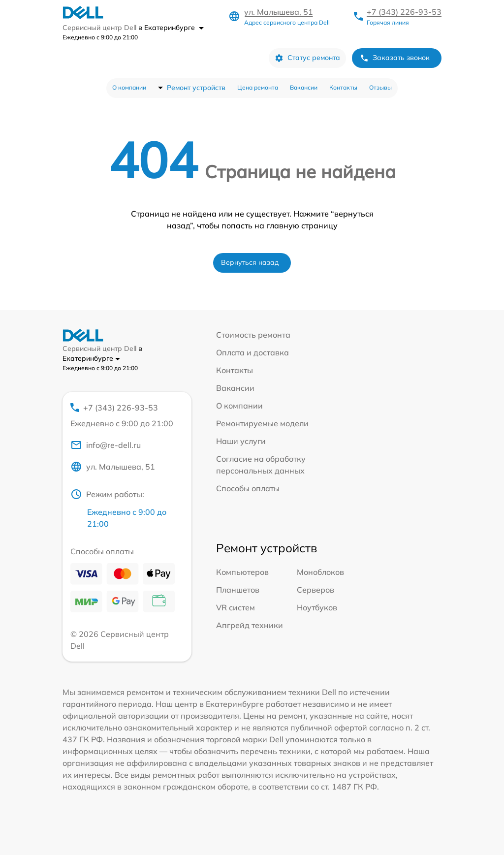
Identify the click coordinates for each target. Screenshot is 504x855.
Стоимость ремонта (253, 335)
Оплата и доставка (252, 352)
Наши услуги (241, 441)
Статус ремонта (307, 58)
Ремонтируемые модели (262, 423)
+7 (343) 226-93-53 (404, 12)
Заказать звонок (395, 58)
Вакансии (304, 87)
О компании (129, 87)
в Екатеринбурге (171, 28)
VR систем (236, 607)
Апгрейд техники (250, 625)
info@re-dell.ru (106, 445)
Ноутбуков (317, 607)
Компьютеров (242, 572)
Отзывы (380, 87)
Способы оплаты (248, 488)
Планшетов (238, 590)
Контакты (343, 87)
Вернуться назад (250, 262)
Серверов (315, 590)
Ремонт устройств (196, 88)
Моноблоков (320, 572)
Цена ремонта (258, 87)
